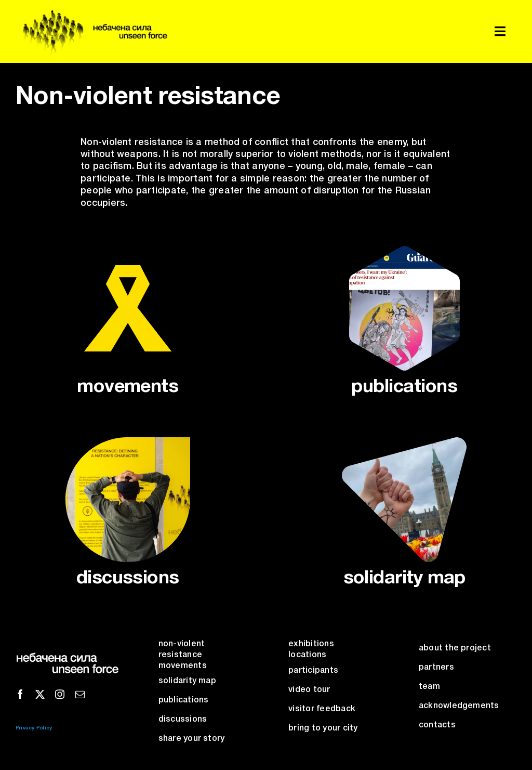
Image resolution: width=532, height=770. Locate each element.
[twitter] (40, 694)
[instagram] (60, 694)
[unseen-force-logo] (92, 12)
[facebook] (20, 694)
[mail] (80, 694)
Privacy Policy (34, 728)
